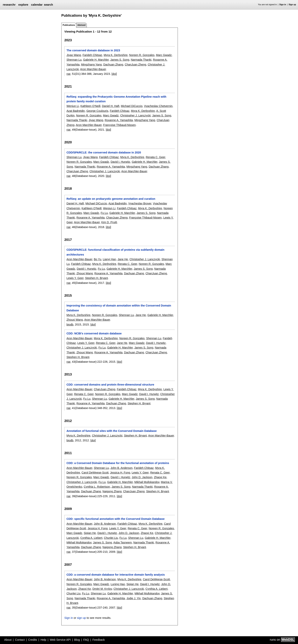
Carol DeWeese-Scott (95, 473)
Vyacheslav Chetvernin (158, 106)
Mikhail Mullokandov (147, 482)
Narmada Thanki (141, 60)
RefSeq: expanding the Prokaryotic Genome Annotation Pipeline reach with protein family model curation (116, 99)
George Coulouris (97, 111)
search (48, 5)
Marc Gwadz (164, 55)
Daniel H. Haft (111, 106)
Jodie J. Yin (134, 598)
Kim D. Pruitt (109, 222)
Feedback (99, 640)
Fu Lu (104, 213)
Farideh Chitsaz (92, 55)
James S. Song (120, 60)
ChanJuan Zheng (136, 65)
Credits (33, 640)
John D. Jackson (142, 477)
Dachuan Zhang (113, 65)
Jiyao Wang (74, 55)
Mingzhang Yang (91, 65)
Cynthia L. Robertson (97, 487)
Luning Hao (118, 584)
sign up (81, 618)
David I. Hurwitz (120, 162)
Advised (81, 25)
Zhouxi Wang (85, 273)
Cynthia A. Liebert (91, 538)
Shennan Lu (74, 60)
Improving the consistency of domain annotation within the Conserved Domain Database (119, 308)
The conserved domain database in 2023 (93, 50)
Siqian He (90, 533)
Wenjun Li (73, 106)
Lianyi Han (109, 259)
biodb (70, 325)
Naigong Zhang (112, 491)
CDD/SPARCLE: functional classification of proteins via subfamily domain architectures (115, 252)
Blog (77, 640)
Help (43, 640)
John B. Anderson (122, 468)
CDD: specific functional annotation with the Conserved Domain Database (115, 519)
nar (68, 74)
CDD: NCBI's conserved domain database (94, 333)
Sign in (283, 5)
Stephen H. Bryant (96, 278)
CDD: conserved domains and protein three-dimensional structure (110, 385)
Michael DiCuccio (132, 106)
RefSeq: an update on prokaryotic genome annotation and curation (111, 199)
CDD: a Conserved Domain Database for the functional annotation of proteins (118, 463)
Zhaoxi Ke (160, 477)
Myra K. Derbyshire (116, 55)
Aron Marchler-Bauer (93, 69)
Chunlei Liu (111, 538)
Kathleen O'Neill (90, 106)
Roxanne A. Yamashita (119, 120)
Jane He (123, 259)
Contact (20, 640)
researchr (9, 5)
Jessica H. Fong (120, 473)
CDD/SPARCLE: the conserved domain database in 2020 (104, 152)
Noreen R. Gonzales (142, 55)
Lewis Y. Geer (75, 278)
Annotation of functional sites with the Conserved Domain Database (112, 431)
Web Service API (60, 640)
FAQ (86, 640)
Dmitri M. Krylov (102, 589)
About (8, 640)
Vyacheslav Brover (140, 203)
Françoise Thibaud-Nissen (119, 125)
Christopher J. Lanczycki (135, 115)
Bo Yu (97, 259)
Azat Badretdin (76, 111)
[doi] (114, 74)
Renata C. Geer (156, 157)
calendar (37, 5)
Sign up (292, 5)
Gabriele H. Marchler (96, 60)
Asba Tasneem (123, 542)
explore (23, 5)
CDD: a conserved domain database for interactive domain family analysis (116, 575)
